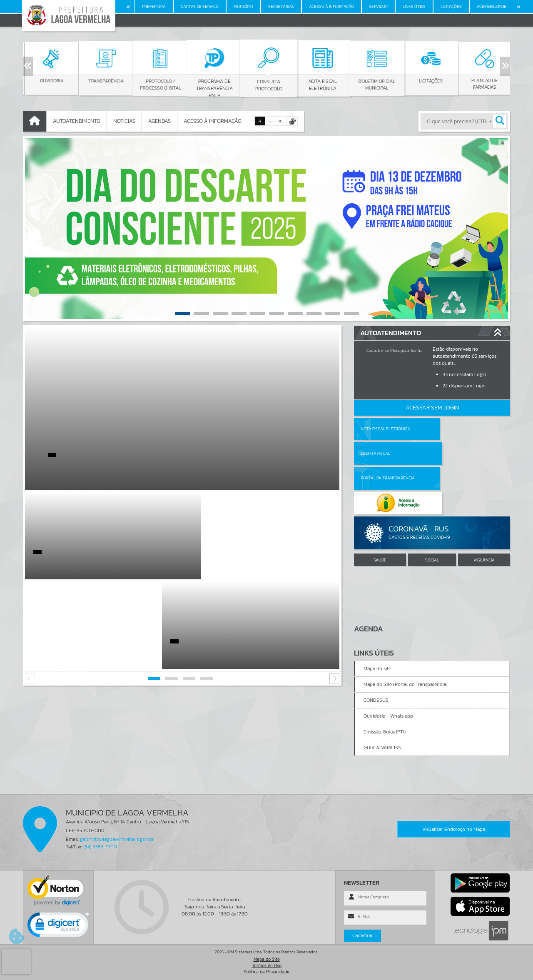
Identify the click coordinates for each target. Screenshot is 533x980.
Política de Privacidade (266, 972)
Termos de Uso (267, 965)
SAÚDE (380, 510)
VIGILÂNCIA (484, 510)
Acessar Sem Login (432, 408)
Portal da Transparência (388, 453)
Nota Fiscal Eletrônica (385, 429)
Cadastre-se (378, 350)
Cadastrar (362, 935)
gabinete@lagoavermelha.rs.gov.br (117, 839)
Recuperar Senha (407, 350)
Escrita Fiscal (454, 429)
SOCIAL (432, 510)
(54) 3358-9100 (100, 847)
